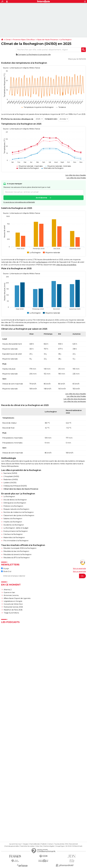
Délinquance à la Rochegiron (15, 503)
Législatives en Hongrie (13, 601)
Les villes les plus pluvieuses (75, 399)
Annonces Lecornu (11, 595)
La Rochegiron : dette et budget (16, 528)
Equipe (26, 844)
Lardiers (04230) (10, 483)
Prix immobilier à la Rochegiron (16, 541)
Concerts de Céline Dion (13, 604)
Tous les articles (59, 844)
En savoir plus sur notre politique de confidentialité (19, 202)
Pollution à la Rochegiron (13, 506)
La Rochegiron (66, 40)
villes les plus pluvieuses (14, 325)
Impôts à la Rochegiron (13, 522)
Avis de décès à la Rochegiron (15, 500)
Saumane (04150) (10, 473)
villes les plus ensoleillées (66, 265)
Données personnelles (12, 846)
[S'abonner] (43, 576)
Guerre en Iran (9, 592)
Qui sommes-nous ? (16, 844)
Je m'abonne (41, 198)
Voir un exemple (79, 568)
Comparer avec (51, 119)
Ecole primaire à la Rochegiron (15, 531)
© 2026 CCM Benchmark (74, 846)
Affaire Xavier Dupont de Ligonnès (17, 598)
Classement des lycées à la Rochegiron (19, 515)
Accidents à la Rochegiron (14, 525)
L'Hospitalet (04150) (11, 476)
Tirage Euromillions (11, 613)
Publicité (44, 844)
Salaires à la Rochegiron (13, 519)
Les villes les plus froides (76, 178)
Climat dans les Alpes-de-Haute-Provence (21, 489)
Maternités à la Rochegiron (14, 537)
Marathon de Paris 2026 (13, 610)
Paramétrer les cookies (27, 846)
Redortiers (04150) (11, 480)
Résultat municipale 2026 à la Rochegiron (20, 548)
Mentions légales (49, 846)
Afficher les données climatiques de (17, 119)
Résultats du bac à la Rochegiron (16, 551)
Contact (50, 844)
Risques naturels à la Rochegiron (16, 509)
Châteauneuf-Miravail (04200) (15, 486)
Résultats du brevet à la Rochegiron (17, 554)
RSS (67, 844)
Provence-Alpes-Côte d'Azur (24, 40)
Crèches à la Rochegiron (13, 534)
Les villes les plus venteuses (75, 401)
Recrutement (74, 844)
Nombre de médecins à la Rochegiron (18, 512)
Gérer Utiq (39, 846)
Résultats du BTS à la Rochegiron (16, 558)
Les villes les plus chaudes (76, 175)
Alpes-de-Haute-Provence (47, 40)
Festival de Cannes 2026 (13, 607)
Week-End (6, 571)
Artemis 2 (8, 590)
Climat (8, 40)
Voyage (5, 568)
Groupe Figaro (60, 846)
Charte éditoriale (34, 844)
